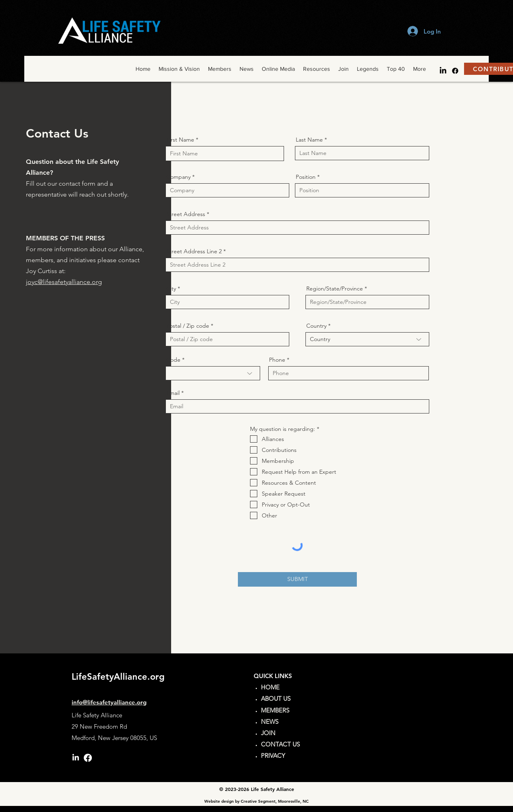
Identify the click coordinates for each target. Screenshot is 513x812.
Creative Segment (258, 801)
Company (178, 177)
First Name (180, 140)
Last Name (309, 140)
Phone (277, 360)
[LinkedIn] (443, 71)
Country (316, 326)
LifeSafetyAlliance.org (118, 677)
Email (173, 393)
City (171, 288)
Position (306, 177)
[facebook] (455, 71)
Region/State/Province (335, 288)
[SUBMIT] (297, 579)
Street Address (186, 214)
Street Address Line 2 (194, 251)
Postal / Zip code (188, 326)
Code (173, 360)
